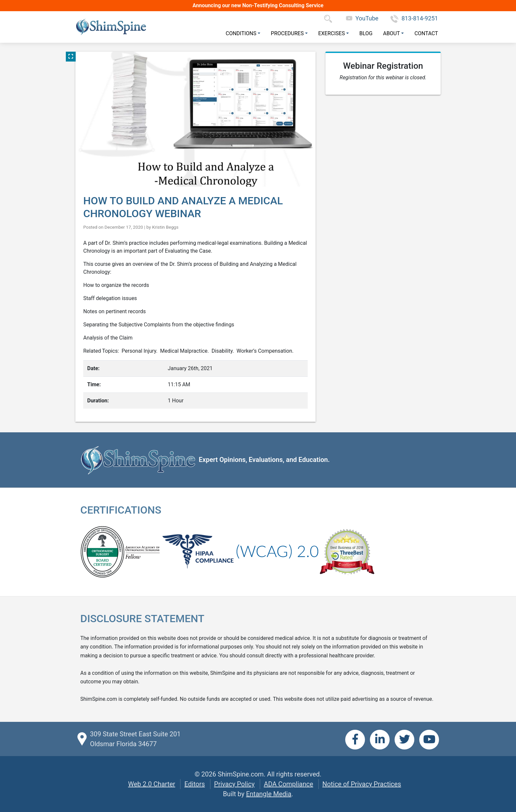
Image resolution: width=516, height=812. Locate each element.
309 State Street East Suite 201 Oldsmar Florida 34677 (135, 739)
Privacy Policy (234, 784)
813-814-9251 (414, 18)
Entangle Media (269, 794)
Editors (194, 784)
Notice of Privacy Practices (362, 784)
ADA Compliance (289, 784)
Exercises (332, 33)
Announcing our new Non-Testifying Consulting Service (258, 5)
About (391, 33)
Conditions (241, 33)
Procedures (287, 33)
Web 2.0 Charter (152, 784)
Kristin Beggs (165, 227)
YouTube (362, 18)
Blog (366, 33)
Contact (426, 33)
